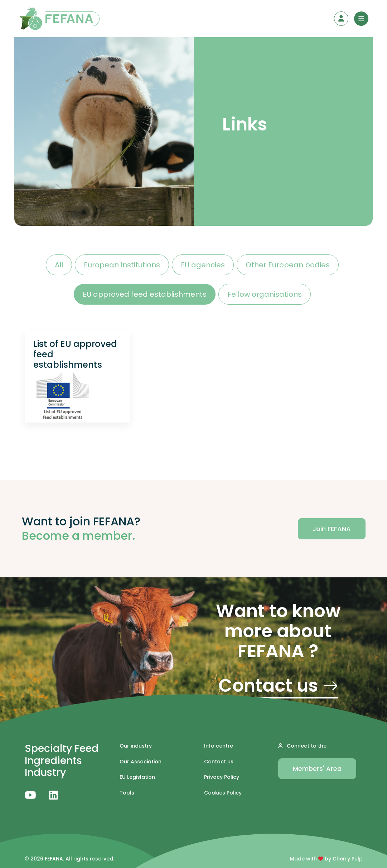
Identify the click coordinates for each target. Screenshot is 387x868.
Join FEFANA (332, 529)
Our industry (136, 746)
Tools (127, 793)
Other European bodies (288, 265)
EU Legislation (137, 777)
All (59, 265)
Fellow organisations (265, 294)
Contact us (278, 687)
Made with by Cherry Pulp (326, 859)
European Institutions (122, 265)
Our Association (141, 762)
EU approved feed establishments (145, 294)
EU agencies (203, 265)
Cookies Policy (223, 793)
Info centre (219, 746)
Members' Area (317, 769)
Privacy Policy (222, 777)
